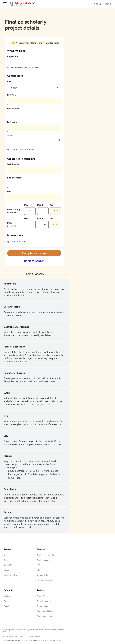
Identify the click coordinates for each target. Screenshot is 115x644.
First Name (12, 95)
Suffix (10, 136)
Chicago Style (42, 575)
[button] (34, 88)
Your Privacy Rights (44, 616)
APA (38, 565)
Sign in (108, 4)
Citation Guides (43, 560)
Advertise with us (11, 575)
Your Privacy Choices (45, 611)
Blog (5, 555)
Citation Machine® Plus (46, 555)
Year (52, 205)
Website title (13, 164)
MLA (39, 570)
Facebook (7, 596)
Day (26, 205)
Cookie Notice (42, 606)
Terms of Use (42, 596)
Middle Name (14, 109)
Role (9, 81)
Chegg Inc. (8, 560)
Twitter (6, 601)
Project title (13, 56)
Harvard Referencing (45, 580)
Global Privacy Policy (45, 601)
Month (40, 205)
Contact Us (8, 565)
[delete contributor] (60, 141)
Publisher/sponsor (16, 178)
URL (9, 192)
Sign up (98, 4)
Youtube (7, 606)
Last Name (12, 122)
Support (7, 570)
